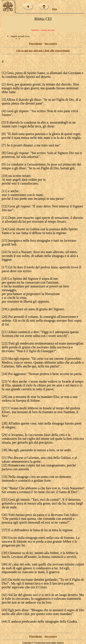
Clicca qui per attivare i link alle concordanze (43, 50)
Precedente (36, 43)
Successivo (51, 43)
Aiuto (55, 9)
